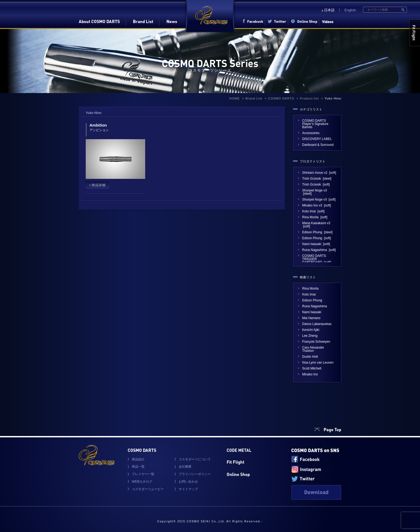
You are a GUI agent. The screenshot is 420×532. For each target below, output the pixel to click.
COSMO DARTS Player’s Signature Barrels (315, 124)
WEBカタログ (142, 482)
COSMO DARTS (281, 98)
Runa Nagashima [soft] (319, 250)
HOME (235, 98)
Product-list (309, 98)
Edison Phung (312, 300)
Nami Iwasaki (312, 312)
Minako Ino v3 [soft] (316, 205)
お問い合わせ (188, 482)
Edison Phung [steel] (317, 232)
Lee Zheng (310, 336)
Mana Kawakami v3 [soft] (316, 225)
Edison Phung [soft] (316, 238)
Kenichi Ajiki (311, 330)
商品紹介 (138, 459)
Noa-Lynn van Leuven (318, 363)
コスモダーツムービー (148, 489)
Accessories (311, 133)
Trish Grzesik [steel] (317, 179)
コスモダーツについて (195, 459)
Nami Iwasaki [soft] (316, 244)
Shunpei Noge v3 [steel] (314, 192)
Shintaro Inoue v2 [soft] (319, 173)
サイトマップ (188, 489)
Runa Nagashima (315, 306)
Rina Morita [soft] (315, 217)
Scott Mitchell (312, 368)
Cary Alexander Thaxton (313, 349)
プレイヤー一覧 (143, 474)
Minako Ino (310, 374)
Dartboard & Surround (318, 145)
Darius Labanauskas (317, 324)
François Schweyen (316, 342)
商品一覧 (138, 467)
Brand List (254, 98)
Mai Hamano (311, 318)
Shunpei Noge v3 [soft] (319, 199)
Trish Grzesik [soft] (316, 184)
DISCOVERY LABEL (319, 139)
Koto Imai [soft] (313, 211)
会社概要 (185, 467)
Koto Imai (309, 294)
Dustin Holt (310, 357)
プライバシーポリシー (195, 474)
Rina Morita (310, 289)
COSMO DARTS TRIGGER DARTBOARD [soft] (317, 259)
